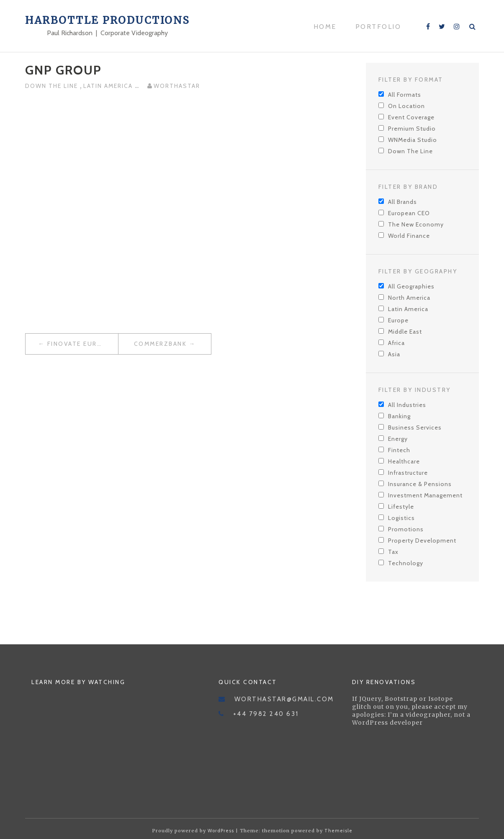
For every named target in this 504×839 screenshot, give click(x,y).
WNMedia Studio (413, 140)
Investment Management (425, 495)
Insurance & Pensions (420, 484)
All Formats (405, 95)
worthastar (177, 86)
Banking (399, 416)
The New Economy (416, 224)
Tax (393, 552)
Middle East (405, 332)
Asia (394, 354)
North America (409, 298)
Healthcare (404, 461)
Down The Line (53, 86)
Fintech (399, 450)
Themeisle (338, 831)
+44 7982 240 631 (266, 714)
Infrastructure (408, 473)
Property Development (422, 540)
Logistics (401, 518)
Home (325, 27)
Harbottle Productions (108, 20)
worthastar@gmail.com (284, 699)
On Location (406, 106)
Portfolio (378, 27)
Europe (398, 320)
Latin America (109, 86)
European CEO (409, 213)
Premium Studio (412, 129)
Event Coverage (411, 117)
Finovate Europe (79, 344)
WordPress (221, 831)
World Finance (409, 236)
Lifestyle (401, 507)
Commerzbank (161, 344)
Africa (396, 343)
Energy (398, 439)
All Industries (407, 405)
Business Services (415, 427)
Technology (406, 563)
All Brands (402, 202)
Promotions (406, 529)
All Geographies (411, 286)
